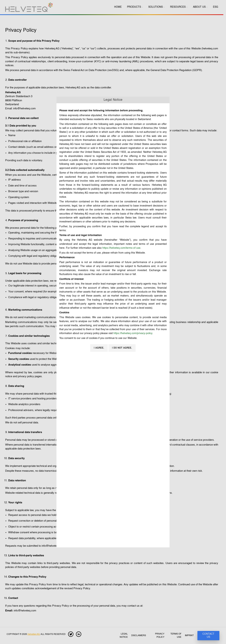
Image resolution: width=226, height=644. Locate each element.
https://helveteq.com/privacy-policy (133, 333)
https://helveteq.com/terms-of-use (121, 248)
